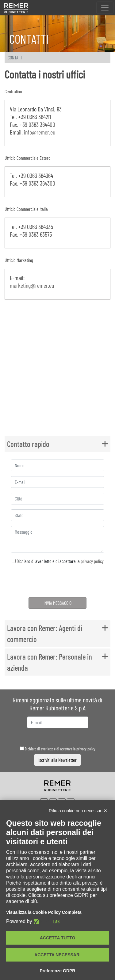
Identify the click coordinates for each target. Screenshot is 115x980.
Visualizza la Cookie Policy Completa (44, 912)
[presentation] (57, 582)
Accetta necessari (57, 955)
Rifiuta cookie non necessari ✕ (78, 811)
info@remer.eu (40, 132)
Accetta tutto (58, 938)
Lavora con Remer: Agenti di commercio (45, 633)
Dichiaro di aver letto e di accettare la (58, 561)
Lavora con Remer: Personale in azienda (50, 662)
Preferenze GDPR (58, 971)
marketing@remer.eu (32, 285)
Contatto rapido (28, 444)
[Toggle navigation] (105, 8)
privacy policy (92, 561)
